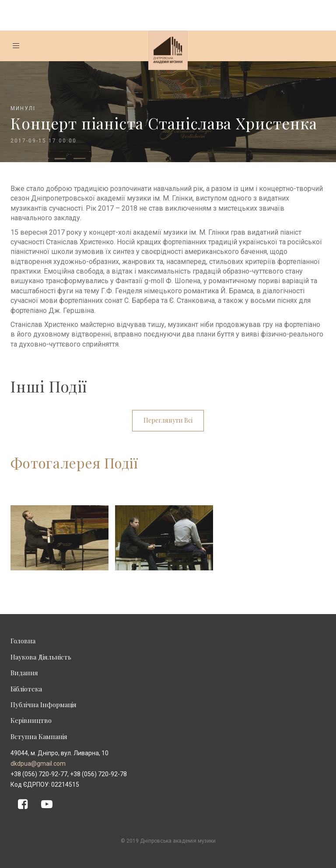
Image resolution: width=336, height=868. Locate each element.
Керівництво (31, 720)
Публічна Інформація (44, 705)
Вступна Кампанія (39, 736)
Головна (23, 641)
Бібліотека (26, 689)
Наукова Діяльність (41, 657)
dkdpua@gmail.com (38, 764)
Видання (24, 673)
